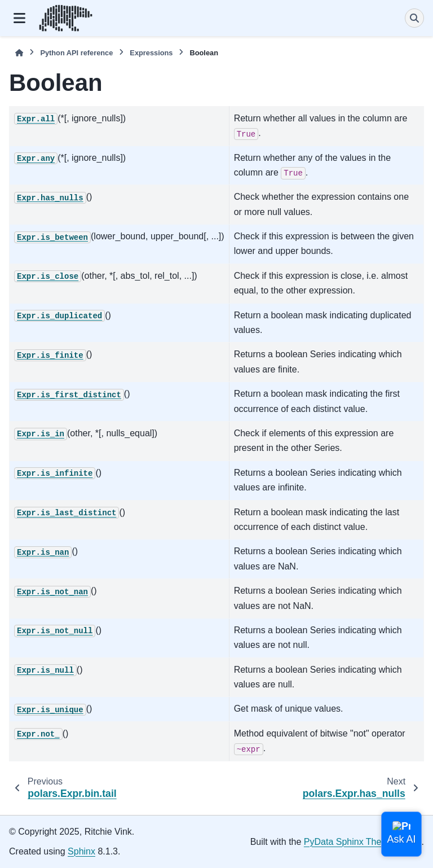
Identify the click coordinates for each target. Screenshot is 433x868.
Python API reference (76, 53)
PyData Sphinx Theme (349, 842)
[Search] (414, 18)
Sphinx (81, 851)
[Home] (19, 53)
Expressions (151, 53)
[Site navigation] (19, 18)
